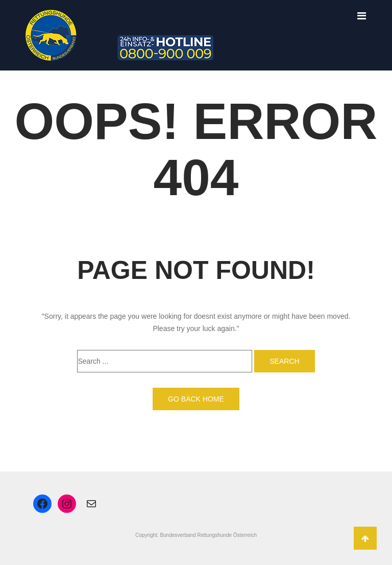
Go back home (196, 399)
